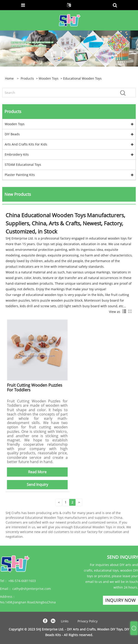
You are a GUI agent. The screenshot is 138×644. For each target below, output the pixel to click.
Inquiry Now (120, 600)
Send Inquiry (37, 485)
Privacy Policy (88, 621)
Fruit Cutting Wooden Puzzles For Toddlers (35, 387)
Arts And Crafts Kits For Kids (26, 144)
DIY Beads (12, 134)
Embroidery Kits (17, 154)
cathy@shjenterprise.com (32, 589)
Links (65, 621)
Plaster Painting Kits (20, 175)
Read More (37, 472)
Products (27, 78)
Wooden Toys (49, 78)
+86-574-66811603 (22, 581)
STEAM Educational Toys (23, 165)
